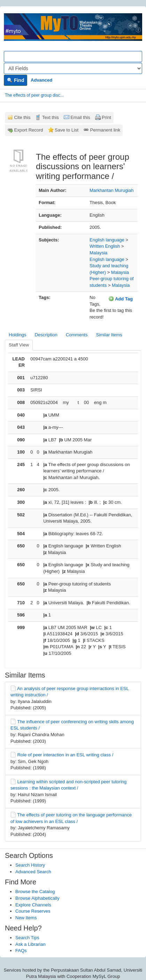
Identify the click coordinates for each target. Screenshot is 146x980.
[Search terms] (73, 57)
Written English (105, 246)
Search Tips (27, 938)
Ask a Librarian (30, 944)
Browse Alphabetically (37, 898)
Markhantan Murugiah (112, 190)
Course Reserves (33, 911)
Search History (30, 865)
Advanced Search (33, 872)
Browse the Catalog (35, 892)
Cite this (22, 117)
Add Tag (121, 299)
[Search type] (73, 68)
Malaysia (98, 253)
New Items (26, 918)
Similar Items (109, 335)
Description (46, 335)
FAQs (21, 951)
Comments (77, 335)
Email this (80, 117)
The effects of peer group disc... (34, 95)
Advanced (41, 80)
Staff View (19, 345)
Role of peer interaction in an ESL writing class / (66, 755)
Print (106, 117)
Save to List (67, 130)
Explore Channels (33, 905)
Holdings (18, 335)
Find (16, 80)
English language (107, 240)
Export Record (29, 130)
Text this (51, 117)
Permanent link (105, 130)
